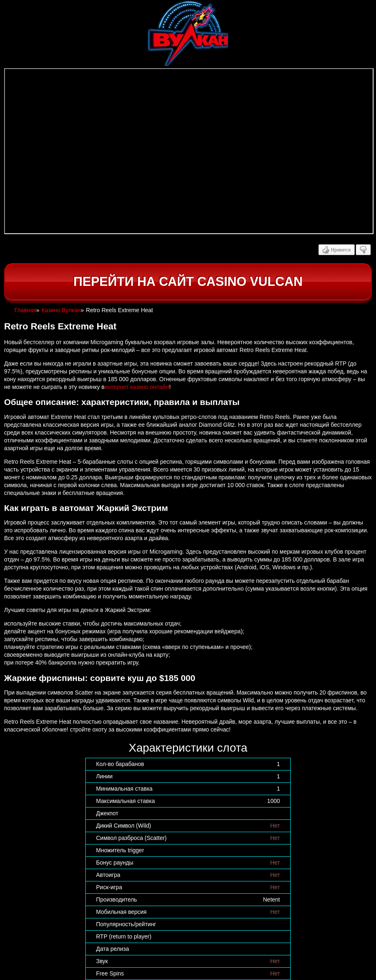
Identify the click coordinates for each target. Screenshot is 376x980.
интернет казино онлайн (136, 387)
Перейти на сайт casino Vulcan (188, 282)
